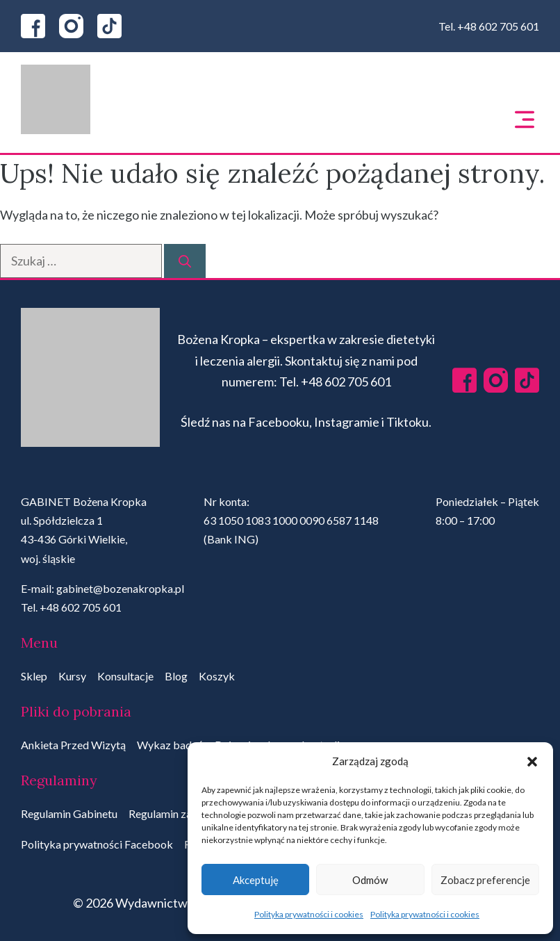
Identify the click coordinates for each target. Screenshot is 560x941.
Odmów (370, 880)
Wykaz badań (170, 745)
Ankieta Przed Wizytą (73, 745)
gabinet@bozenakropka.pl (120, 588)
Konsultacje (125, 676)
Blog (176, 676)
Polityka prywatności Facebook (97, 844)
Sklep (34, 676)
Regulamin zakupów (176, 813)
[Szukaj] (185, 261)
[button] (532, 762)
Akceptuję (256, 880)
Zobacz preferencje (485, 880)
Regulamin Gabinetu (69, 813)
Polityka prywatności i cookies (309, 914)
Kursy (72, 676)
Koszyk (217, 676)
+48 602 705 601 (498, 26)
